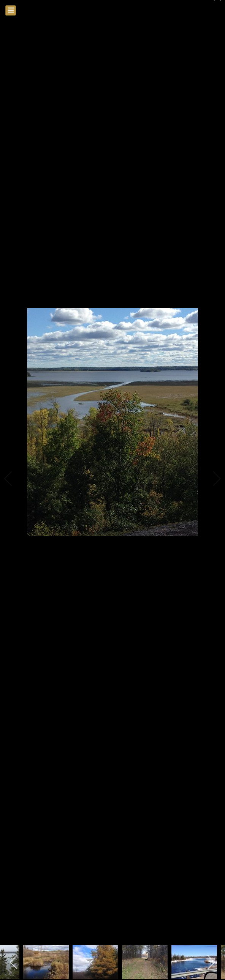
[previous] (13, 479)
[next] (212, 479)
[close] (218, 8)
